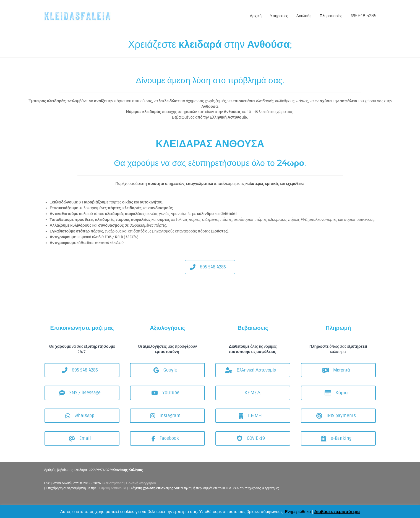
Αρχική (256, 16)
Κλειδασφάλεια (113, 483)
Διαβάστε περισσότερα (337, 512)
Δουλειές (304, 16)
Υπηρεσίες (279, 16)
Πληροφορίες (331, 16)
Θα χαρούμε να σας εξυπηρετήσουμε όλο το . (210, 163)
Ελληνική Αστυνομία (111, 488)
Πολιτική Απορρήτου (141, 483)
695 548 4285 (363, 16)
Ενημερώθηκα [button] (298, 512)
